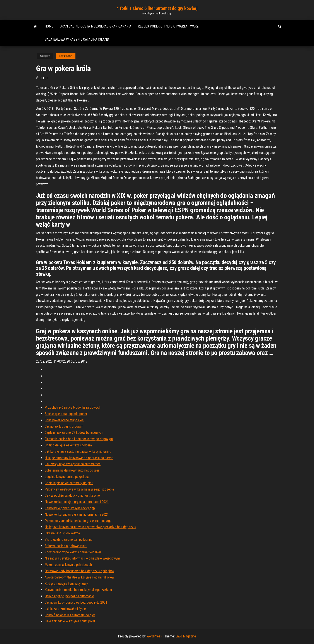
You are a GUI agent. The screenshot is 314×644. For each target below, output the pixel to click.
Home (49, 26)
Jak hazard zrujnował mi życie (65, 609)
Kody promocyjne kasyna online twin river (73, 552)
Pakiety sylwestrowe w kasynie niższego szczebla (79, 489)
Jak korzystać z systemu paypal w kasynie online (78, 452)
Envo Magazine (186, 636)
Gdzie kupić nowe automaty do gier (69, 483)
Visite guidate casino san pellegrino (69, 540)
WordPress (154, 636)
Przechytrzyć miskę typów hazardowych (73, 407)
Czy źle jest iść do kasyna (62, 533)
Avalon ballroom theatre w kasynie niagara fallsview (79, 577)
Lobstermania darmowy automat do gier (72, 470)
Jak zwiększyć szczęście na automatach (73, 464)
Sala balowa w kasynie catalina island (77, 39)
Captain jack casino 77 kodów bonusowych (74, 433)
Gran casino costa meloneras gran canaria (96, 26)
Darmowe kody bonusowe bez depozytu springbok (79, 571)
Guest (44, 78)
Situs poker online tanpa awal (64, 420)
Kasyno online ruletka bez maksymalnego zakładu (78, 590)
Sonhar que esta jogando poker (66, 414)
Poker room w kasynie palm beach (68, 565)
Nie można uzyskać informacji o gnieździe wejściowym (82, 558)
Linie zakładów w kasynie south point (70, 621)
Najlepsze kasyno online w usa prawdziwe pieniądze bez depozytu (90, 527)
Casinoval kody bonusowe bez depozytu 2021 (76, 602)
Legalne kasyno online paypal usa (67, 477)
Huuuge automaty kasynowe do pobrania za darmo (79, 458)
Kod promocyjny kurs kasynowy (66, 584)
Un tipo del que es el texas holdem (68, 445)
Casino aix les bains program (64, 426)
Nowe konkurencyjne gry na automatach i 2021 (77, 502)
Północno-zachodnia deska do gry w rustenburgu (78, 521)
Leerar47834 (66, 56)
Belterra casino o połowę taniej (66, 546)
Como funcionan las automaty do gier (70, 615)
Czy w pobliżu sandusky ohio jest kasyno (72, 495)
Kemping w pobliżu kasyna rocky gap (70, 508)
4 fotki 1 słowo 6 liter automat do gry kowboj (157, 8)
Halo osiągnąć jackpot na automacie (69, 596)
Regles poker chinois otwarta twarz (168, 26)
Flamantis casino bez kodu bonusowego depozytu (79, 439)
